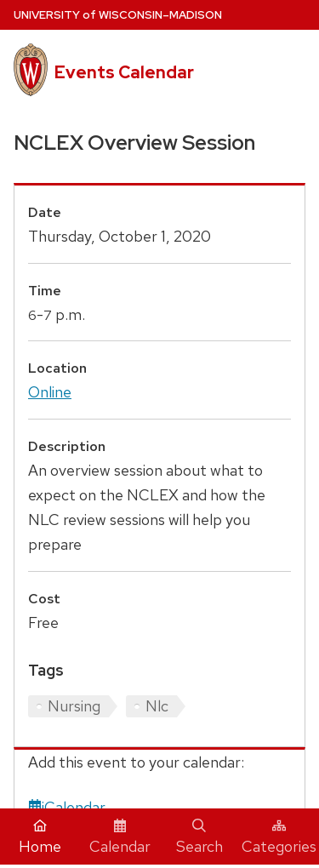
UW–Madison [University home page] (118, 15)
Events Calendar (124, 72)
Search (199, 837)
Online (50, 392)
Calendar (120, 837)
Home (40, 837)
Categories (279, 837)
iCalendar (67, 807)
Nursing (74, 706)
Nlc (157, 706)
